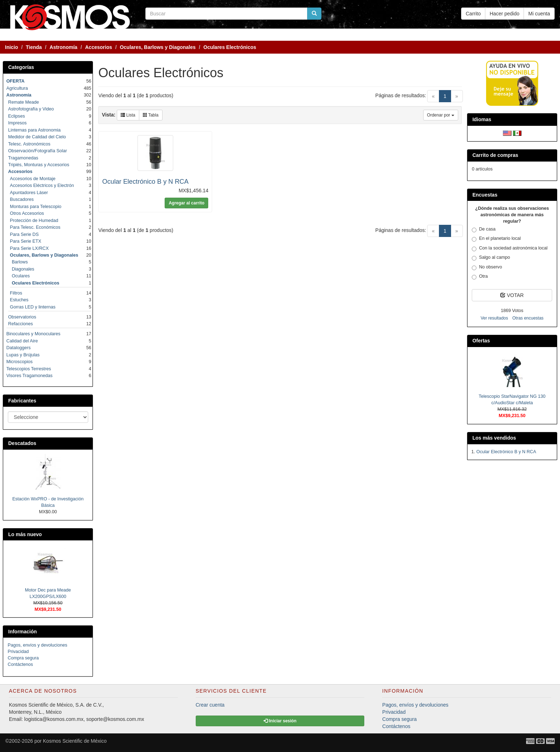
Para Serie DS (24, 234)
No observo (487, 267)
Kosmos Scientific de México (75, 741)
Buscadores (22, 199)
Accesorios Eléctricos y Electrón (42, 185)
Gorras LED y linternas (33, 307)
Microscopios (19, 362)
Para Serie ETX (26, 241)
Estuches (19, 300)
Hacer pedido (504, 14)
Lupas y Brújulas (23, 355)
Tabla (151, 115)
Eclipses (17, 116)
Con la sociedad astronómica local (510, 248)
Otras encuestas (528, 318)
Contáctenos (21, 664)
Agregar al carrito (186, 203)
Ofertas (481, 341)
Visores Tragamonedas (29, 376)
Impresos (17, 123)
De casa (484, 229)
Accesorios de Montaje (33, 179)
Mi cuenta (539, 14)
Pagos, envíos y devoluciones (38, 645)
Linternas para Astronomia (34, 130)
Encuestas (485, 195)
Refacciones (21, 324)
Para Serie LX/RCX (29, 248)
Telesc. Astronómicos (29, 144)
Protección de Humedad (34, 221)
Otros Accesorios (27, 213)
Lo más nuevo (25, 534)
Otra (480, 277)
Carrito (473, 14)
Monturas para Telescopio (36, 207)
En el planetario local (496, 239)
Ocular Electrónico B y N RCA (145, 182)
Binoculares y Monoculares (33, 334)
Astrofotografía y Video (31, 109)
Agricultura (17, 88)
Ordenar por (441, 115)
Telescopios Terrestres (29, 369)
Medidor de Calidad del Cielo (37, 137)
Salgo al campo (491, 258)
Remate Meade (24, 102)
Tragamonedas (23, 158)
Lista (128, 115)
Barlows (20, 262)
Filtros (16, 293)
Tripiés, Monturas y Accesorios (39, 165)
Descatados (22, 443)
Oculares (21, 276)
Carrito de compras (495, 155)
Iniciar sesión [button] (280, 721)
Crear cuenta (210, 705)
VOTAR (512, 295)
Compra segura (23, 658)
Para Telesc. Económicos (35, 227)
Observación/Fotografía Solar (38, 151)
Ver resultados (494, 318)
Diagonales (23, 269)
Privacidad (18, 652)
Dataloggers (19, 348)
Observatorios (22, 317)
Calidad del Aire (22, 341)
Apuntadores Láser (29, 193)
